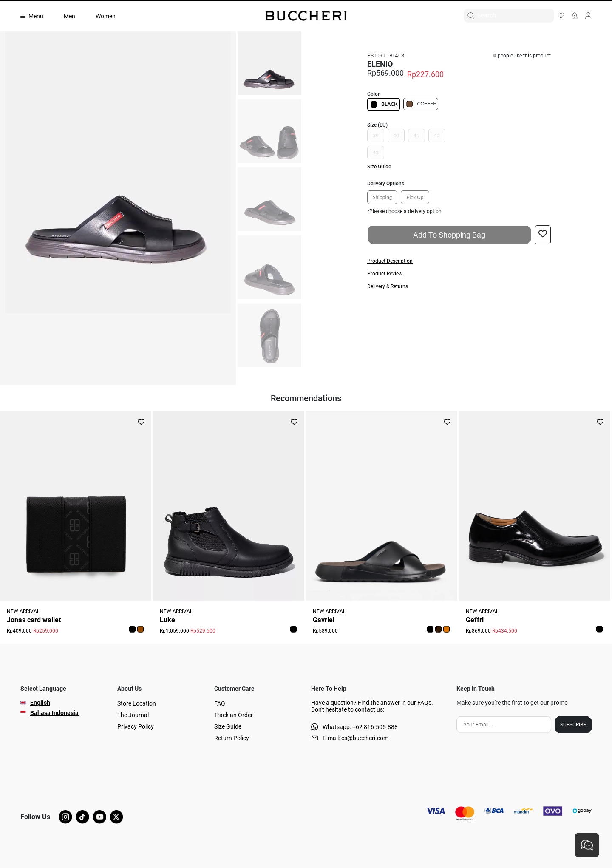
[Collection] (37, 16)
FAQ (220, 703)
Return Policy (232, 738)
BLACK (384, 104)
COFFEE (421, 104)
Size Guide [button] (379, 167)
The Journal (133, 715)
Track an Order (234, 715)
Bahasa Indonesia (54, 713)
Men (69, 16)
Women (106, 16)
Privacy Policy (136, 726)
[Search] (516, 16)
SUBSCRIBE (573, 725)
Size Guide (228, 726)
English (40, 703)
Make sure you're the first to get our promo (512, 703)
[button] (459, 261)
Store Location (137, 703)
